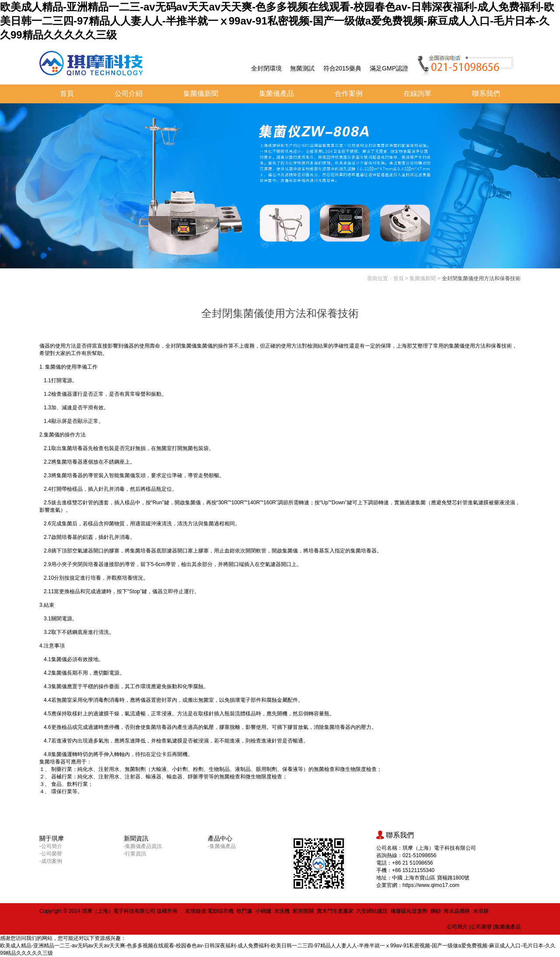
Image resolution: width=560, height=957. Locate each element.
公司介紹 (129, 93)
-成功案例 (51, 861)
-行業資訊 (135, 854)
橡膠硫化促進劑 (409, 911)
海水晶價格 (457, 911)
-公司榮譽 (51, 854)
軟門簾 (245, 911)
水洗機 (282, 911)
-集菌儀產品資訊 (143, 846)
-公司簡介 (51, 846)
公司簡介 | (458, 927)
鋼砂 (436, 911)
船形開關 (303, 911)
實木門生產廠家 (335, 911)
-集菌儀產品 (222, 846)
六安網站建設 (372, 911)
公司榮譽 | (483, 927)
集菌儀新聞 (201, 93)
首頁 (67, 93)
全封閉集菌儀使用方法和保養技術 (481, 278)
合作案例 (349, 93)
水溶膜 (481, 911)
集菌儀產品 (276, 93)
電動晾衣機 (220, 911)
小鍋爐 (263, 911)
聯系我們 (486, 93)
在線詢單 (417, 93)
